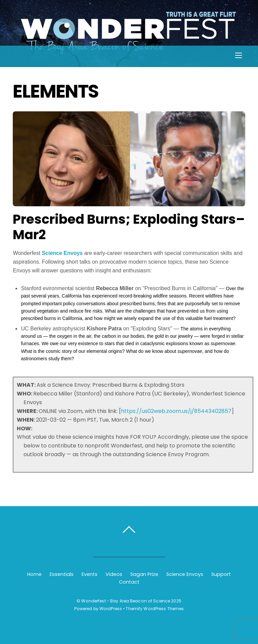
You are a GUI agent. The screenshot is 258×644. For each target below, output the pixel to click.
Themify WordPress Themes (155, 609)
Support (221, 574)
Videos (114, 574)
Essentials (62, 574)
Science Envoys (62, 253)
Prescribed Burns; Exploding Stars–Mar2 (129, 227)
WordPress (111, 609)
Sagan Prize (144, 574)
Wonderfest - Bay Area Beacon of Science (126, 601)
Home (34, 574)
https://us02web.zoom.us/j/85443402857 (176, 411)
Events (90, 574)
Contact (129, 582)
